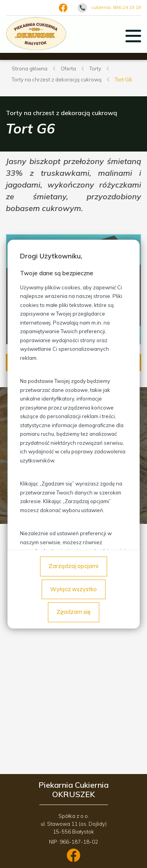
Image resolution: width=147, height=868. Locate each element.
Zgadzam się (73, 612)
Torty (95, 69)
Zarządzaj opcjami (73, 567)
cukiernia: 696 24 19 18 (116, 7)
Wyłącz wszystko (73, 589)
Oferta (68, 69)
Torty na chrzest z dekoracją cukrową (57, 79)
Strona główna (30, 69)
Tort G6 (123, 79)
